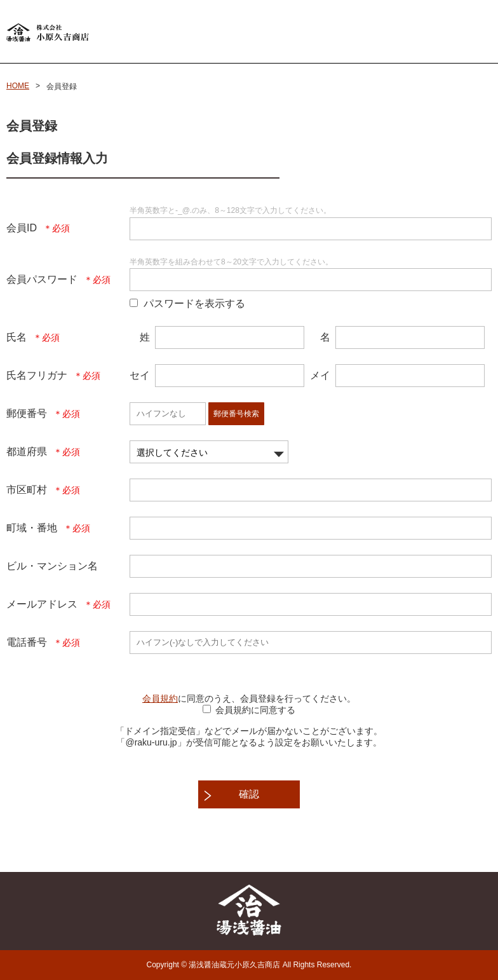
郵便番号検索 (236, 414)
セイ (140, 375)
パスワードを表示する (194, 303)
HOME (18, 86)
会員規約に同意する (255, 710)
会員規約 (160, 698)
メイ (320, 375)
